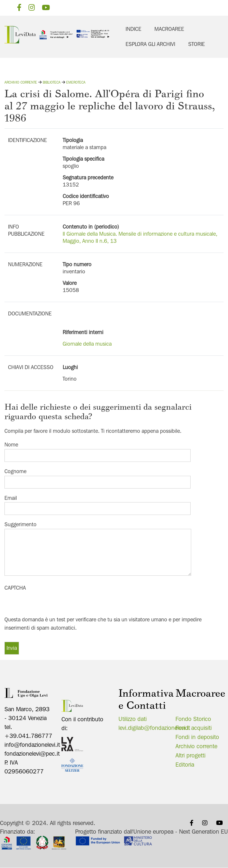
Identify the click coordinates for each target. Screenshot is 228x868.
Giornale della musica (87, 344)
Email (11, 498)
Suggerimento (20, 524)
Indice (133, 29)
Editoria (185, 765)
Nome (11, 445)
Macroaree (169, 29)
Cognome (15, 471)
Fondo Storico (193, 719)
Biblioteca (52, 82)
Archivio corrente (21, 82)
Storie (197, 44)
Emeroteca (76, 82)
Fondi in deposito (197, 737)
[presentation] (50, 604)
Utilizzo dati (133, 719)
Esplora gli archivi (150, 44)
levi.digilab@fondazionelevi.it (154, 728)
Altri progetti (190, 755)
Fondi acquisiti (194, 728)
